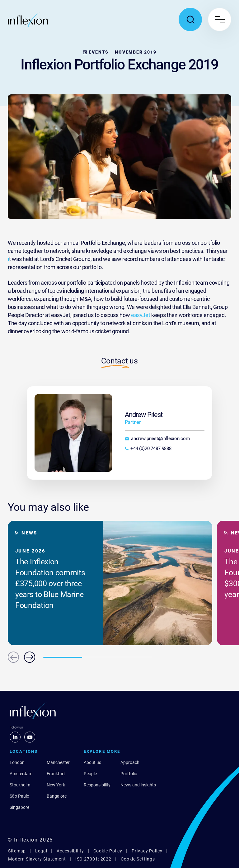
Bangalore (57, 796)
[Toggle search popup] (190, 19)
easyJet (141, 315)
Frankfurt (56, 774)
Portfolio (129, 774)
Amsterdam (21, 774)
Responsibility (97, 785)
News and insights (138, 785)
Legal (41, 851)
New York (56, 785)
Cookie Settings (138, 859)
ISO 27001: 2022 (94, 859)
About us (92, 762)
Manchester (58, 762)
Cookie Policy (108, 851)
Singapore (19, 807)
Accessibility (70, 851)
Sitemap (17, 851)
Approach (130, 762)
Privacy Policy (147, 851)
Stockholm (20, 785)
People (90, 774)
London (17, 762)
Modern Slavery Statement (37, 859)
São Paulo (19, 796)
